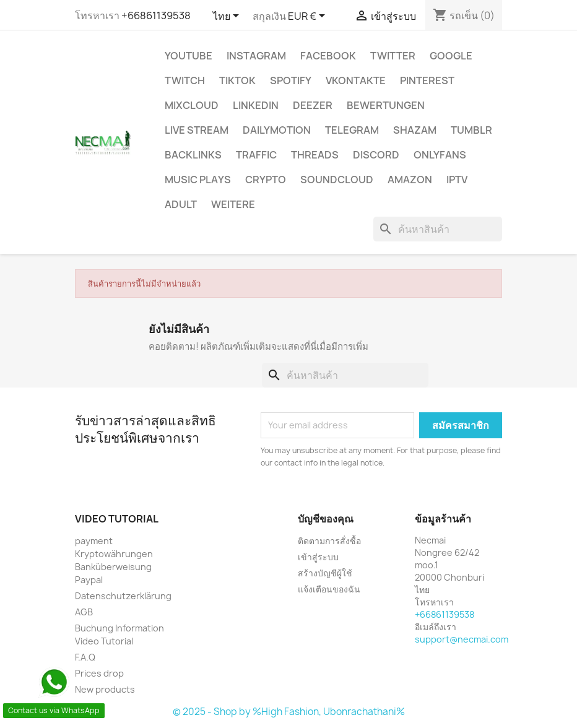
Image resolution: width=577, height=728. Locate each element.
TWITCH (185, 80)
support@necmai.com (462, 639)
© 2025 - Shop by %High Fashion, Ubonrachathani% (289, 712)
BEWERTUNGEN (386, 105)
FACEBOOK (328, 56)
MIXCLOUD (192, 105)
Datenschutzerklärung (123, 596)
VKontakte (356, 80)
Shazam (415, 130)
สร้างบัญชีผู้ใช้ (325, 573)
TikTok (237, 80)
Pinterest (427, 80)
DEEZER (313, 105)
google (451, 56)
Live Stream (197, 130)
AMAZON (410, 180)
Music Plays (198, 180)
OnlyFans (440, 155)
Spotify (291, 80)
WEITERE (233, 204)
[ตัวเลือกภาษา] (228, 17)
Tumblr (471, 130)
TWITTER (393, 56)
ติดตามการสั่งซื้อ (329, 541)
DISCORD (376, 155)
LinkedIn (256, 105)
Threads (315, 155)
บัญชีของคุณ (326, 519)
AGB (84, 612)
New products (105, 689)
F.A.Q (85, 657)
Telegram (352, 130)
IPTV (457, 180)
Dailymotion (277, 130)
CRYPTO (266, 180)
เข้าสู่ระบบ (318, 557)
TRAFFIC (256, 155)
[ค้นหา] (438, 229)
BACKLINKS (193, 155)
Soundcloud (337, 180)
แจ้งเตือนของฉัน (329, 589)
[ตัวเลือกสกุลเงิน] (309, 17)
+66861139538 (156, 15)
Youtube (189, 56)
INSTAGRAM (256, 56)
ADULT (181, 204)
